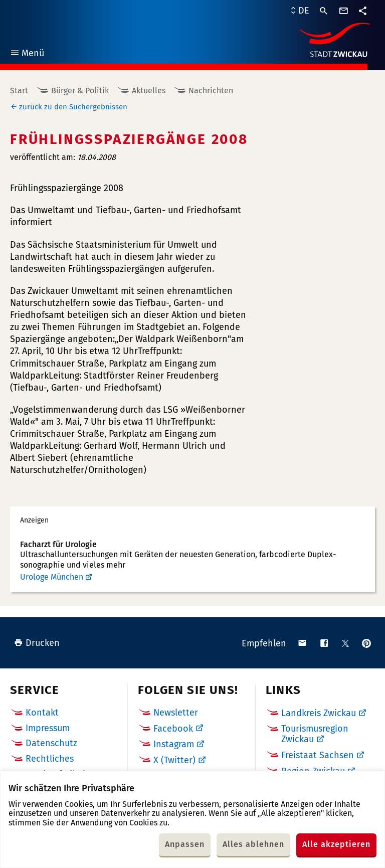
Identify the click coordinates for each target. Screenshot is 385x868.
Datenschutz (51, 743)
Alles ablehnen (253, 844)
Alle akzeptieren (336, 844)
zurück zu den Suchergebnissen (73, 107)
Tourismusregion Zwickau (315, 734)
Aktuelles (149, 91)
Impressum (48, 728)
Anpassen (185, 844)
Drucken (37, 643)
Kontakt (42, 713)
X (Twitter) (174, 760)
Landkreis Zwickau (319, 713)
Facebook (173, 729)
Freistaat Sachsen (318, 755)
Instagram (174, 744)
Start (19, 91)
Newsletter (176, 713)
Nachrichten (211, 91)
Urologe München (52, 577)
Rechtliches (50, 759)
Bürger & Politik (80, 91)
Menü (27, 54)
